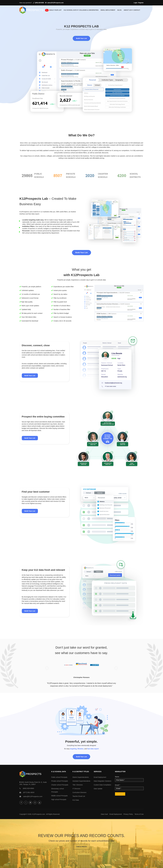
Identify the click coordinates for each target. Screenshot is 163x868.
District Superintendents (81, 777)
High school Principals (59, 799)
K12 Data (76, 800)
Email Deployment (108, 10)
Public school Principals (59, 777)
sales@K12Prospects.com (55, 3)
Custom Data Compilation (102, 785)
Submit (120, 794)
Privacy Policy (128, 814)
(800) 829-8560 (40, 3)
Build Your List (81, 38)
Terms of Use (139, 814)
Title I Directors (78, 785)
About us (127, 10)
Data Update (98, 789)
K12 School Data (70, 10)
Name (117, 777)
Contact (137, 10)
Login (136, 3)
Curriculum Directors (79, 792)
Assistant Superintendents (81, 781)
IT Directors (76, 789)
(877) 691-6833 (29, 792)
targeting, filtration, (77, 749)
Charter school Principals (60, 785)
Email (118, 785)
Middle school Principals (59, 796)
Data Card (104, 814)
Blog (120, 10)
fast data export (93, 749)
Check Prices (81, 847)
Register (141, 3)
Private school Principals (60, 781)
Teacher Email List (79, 796)
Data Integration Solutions (103, 781)
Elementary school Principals (58, 790)
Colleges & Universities (89, 10)
